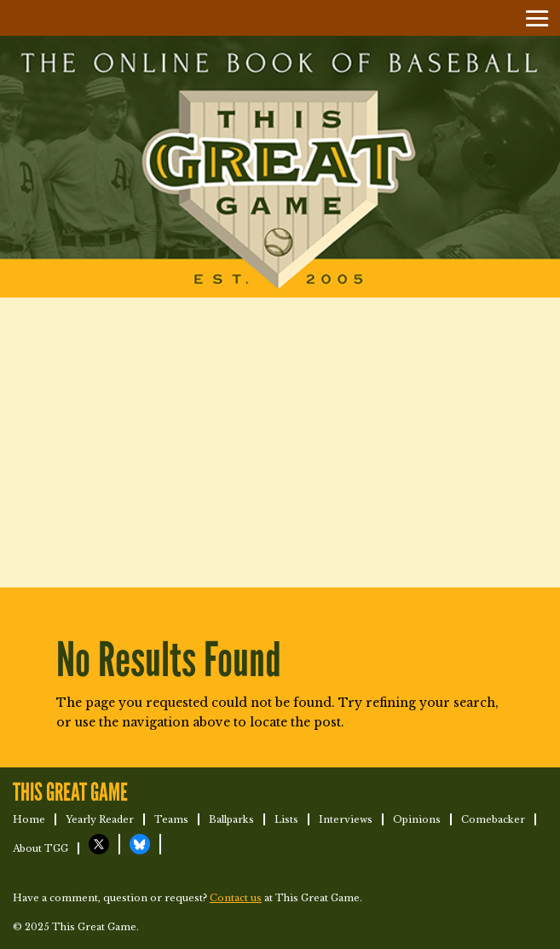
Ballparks (231, 819)
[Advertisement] (280, 443)
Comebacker (493, 819)
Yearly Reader (100, 819)
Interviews (346, 819)
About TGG (40, 848)
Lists (286, 819)
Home (29, 819)
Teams (171, 819)
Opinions (417, 819)
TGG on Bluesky (140, 844)
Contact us (236, 898)
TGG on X (99, 844)
